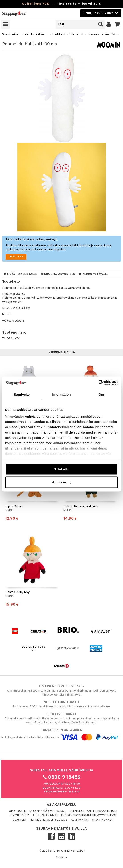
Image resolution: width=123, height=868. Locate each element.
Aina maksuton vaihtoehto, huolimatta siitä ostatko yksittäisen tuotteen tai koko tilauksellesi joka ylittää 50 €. (61, 690)
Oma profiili (18, 811)
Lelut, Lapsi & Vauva (36, 34)
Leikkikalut (59, 34)
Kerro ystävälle (94, 274)
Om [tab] (101, 394)
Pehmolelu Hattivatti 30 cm (103, 34)
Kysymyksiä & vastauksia (48, 811)
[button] (117, 24)
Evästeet (20, 820)
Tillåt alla (61, 469)
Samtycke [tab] (22, 394)
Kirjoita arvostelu (58, 274)
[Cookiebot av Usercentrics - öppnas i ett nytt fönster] (98, 383)
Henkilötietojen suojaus (49, 820)
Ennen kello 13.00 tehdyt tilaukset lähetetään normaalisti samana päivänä (61, 704)
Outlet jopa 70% (36, 4)
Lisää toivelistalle (20, 274)
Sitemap (79, 851)
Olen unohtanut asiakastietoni (93, 811)
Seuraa (16, 257)
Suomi (61, 857)
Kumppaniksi (80, 820)
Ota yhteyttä (19, 816)
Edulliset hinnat (45, 816)
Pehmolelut (76, 34)
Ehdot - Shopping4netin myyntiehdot (89, 816)
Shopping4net (11, 34)
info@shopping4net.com (62, 792)
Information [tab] (61, 394)
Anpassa (62, 482)
